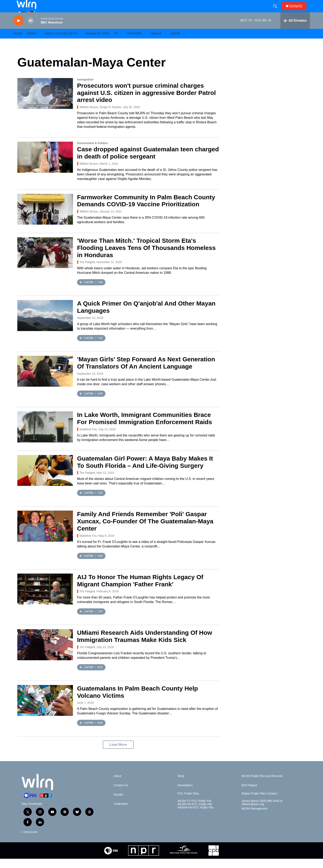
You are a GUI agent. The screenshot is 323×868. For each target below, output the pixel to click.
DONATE (298, 11)
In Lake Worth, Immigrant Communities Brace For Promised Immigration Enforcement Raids (145, 428)
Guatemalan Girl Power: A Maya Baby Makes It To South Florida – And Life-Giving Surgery (145, 471)
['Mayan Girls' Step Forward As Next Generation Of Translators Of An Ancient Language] (45, 380)
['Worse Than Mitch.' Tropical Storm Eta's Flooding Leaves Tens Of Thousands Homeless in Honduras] (45, 262)
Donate (118, 804)
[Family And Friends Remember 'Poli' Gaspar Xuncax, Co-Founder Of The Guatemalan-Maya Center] (45, 535)
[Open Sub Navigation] (39, 43)
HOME (18, 43)
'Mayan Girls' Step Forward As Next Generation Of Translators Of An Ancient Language (146, 372)
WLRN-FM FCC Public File (195, 814)
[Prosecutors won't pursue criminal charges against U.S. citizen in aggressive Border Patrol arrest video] (45, 103)
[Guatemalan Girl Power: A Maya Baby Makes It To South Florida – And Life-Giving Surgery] (45, 480)
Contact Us (121, 795)
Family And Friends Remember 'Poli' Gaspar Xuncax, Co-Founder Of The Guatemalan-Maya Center (145, 530)
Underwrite (121, 813)
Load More (118, 754)
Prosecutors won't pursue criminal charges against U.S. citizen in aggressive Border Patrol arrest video (146, 102)
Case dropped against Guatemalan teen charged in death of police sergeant (148, 162)
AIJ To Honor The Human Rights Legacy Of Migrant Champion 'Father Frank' (140, 590)
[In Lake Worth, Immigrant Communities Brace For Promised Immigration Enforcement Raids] (45, 436)
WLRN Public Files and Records (262, 785)
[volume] (31, 30)
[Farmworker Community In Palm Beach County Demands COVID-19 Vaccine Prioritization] (45, 218)
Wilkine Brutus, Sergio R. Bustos (100, 116)
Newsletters (98, 43)
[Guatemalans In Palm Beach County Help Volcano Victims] (45, 710)
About (156, 43)
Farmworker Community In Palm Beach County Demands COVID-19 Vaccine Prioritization (146, 210)
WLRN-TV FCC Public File (195, 810)
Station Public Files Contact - (260, 803)
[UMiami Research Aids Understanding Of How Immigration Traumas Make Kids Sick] (45, 654)
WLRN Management (255, 818)
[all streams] (295, 30)
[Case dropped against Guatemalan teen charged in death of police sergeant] (45, 166)
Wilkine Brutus (89, 173)
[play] (18, 30)
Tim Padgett (87, 271)
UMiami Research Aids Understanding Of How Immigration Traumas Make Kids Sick (145, 645)
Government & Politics (92, 152)
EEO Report (249, 795)
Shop (181, 785)
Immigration (85, 89)
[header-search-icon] (277, 11)
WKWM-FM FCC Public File (195, 817)
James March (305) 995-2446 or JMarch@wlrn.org (262, 812)
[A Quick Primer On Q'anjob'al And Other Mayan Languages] (45, 325)
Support (134, 43)
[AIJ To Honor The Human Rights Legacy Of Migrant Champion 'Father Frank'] (45, 598)
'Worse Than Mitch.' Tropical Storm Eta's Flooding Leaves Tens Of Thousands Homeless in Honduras (146, 257)
